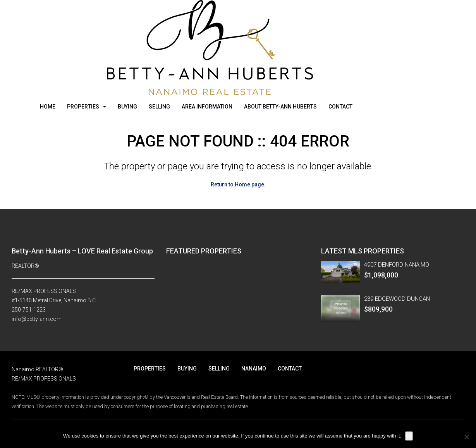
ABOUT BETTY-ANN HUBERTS (280, 107)
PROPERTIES (83, 107)
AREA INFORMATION (207, 107)
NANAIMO (254, 369)
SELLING (159, 107)
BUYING (127, 107)
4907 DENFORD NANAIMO (397, 265)
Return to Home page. (238, 184)
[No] (466, 437)
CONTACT (340, 107)
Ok (409, 436)
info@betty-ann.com (37, 319)
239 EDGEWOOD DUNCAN (397, 299)
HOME (48, 107)
